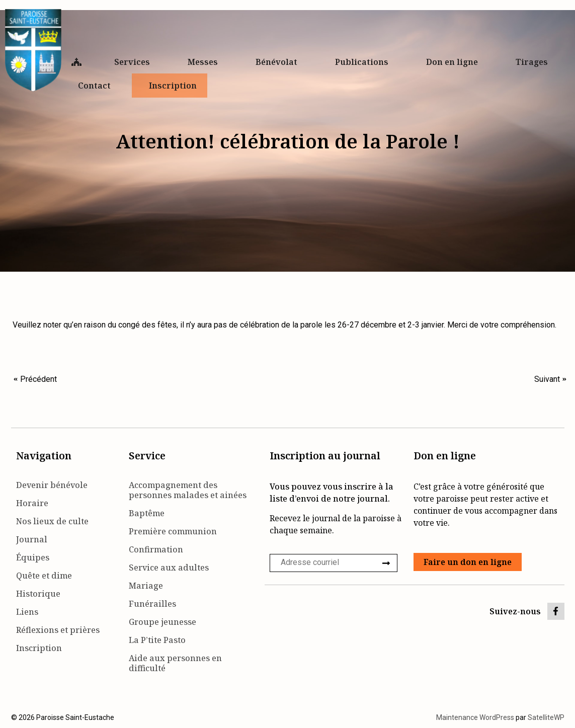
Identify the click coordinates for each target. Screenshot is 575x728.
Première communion (173, 531)
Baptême (147, 513)
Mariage (146, 586)
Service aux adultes (169, 568)
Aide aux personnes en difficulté (175, 663)
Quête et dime (44, 576)
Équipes (33, 557)
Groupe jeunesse (162, 622)
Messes (205, 62)
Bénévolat (279, 62)
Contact (97, 86)
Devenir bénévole (52, 485)
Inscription (173, 86)
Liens (27, 612)
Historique (38, 594)
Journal (32, 539)
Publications (364, 62)
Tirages (532, 62)
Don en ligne (455, 62)
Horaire (32, 503)
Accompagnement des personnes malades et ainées (188, 490)
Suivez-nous (515, 611)
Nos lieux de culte (52, 521)
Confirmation (156, 549)
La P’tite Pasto (157, 640)
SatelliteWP (546, 717)
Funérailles (152, 604)
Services (135, 62)
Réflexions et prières (58, 630)
